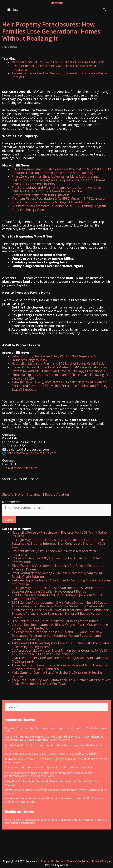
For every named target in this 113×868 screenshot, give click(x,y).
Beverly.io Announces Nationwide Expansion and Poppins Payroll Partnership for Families (56, 791)
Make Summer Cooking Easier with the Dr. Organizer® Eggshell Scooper (58, 674)
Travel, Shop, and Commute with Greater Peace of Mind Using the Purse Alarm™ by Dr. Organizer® (59, 667)
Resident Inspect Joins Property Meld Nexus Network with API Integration (56, 68)
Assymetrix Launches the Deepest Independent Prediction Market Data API (60, 75)
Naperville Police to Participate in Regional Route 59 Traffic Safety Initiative (60, 534)
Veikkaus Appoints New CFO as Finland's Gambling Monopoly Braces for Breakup (61, 582)
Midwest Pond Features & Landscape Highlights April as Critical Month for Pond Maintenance (56, 761)
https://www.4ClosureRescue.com (31, 453)
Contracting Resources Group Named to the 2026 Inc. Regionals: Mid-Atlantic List (54, 747)
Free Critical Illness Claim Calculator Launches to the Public (55, 621)
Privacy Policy (100, 861)
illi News (57, 3)
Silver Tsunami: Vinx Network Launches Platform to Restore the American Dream (58, 567)
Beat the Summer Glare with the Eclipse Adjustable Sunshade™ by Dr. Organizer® (60, 660)
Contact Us (48, 861)
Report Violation (57, 494)
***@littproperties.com (20, 468)
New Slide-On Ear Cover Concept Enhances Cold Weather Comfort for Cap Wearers (52, 783)
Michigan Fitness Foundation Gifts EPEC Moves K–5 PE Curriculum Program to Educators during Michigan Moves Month (60, 200)
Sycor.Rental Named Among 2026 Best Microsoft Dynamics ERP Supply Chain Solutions (57, 575)
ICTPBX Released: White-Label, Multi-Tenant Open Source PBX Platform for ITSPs (57, 597)
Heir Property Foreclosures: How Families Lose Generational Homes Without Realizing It (51, 31)
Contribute (84, 861)
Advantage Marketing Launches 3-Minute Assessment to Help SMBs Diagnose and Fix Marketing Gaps (54, 800)
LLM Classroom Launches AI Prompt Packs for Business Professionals (49, 767)
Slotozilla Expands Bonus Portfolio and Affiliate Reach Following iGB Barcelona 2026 (61, 377)
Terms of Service (66, 861)
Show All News (13, 494)
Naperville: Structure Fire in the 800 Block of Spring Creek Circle (58, 62)
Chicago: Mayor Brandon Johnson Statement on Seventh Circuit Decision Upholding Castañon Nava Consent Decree (58, 590)
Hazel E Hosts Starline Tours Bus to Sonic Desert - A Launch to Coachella (51, 753)
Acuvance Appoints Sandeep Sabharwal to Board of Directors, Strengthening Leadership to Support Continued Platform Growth (54, 738)
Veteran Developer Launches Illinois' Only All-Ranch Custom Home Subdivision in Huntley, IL (60, 626)
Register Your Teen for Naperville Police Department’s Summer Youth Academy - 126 (56, 730)
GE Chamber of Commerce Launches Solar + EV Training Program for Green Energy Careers (59, 208)
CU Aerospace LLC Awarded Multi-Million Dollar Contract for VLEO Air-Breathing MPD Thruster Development (59, 652)
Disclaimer (34, 494)
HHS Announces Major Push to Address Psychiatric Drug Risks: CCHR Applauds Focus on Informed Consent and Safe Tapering (61, 171)
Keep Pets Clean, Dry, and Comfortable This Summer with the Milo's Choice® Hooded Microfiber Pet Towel (61, 682)
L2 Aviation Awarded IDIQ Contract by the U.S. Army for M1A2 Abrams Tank (56, 560)
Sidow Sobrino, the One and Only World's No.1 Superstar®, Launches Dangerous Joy (54, 358)
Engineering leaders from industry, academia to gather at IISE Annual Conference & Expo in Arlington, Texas (49, 774)
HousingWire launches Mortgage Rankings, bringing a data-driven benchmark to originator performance (56, 821)
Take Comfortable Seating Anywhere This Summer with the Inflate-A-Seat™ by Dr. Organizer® (60, 645)
